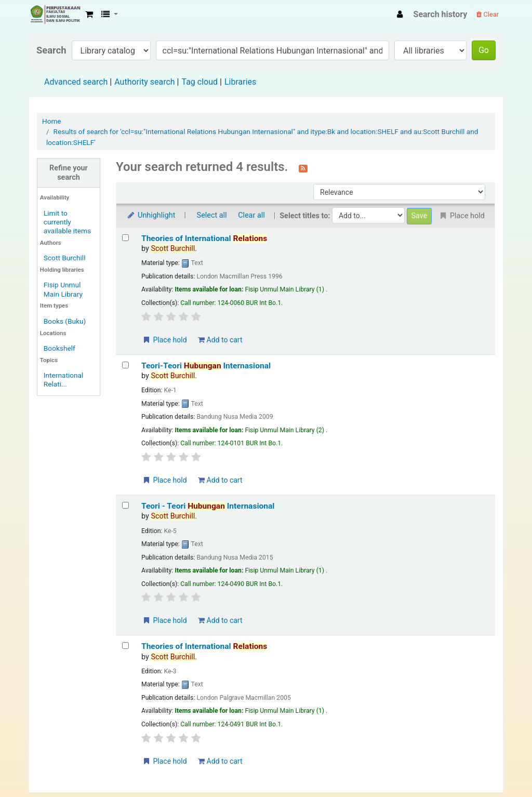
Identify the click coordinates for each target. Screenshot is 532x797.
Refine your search (69, 172)
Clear (488, 14)
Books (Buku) (65, 321)
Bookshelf (59, 348)
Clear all (251, 215)
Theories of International (204, 238)
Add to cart (220, 340)
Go (484, 50)
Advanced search (76, 82)
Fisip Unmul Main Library (55, 15)
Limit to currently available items (67, 222)
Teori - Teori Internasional (208, 506)
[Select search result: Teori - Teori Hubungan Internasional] (125, 505)
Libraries (240, 82)
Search (51, 50)
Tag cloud (199, 82)
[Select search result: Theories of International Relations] (125, 238)
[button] (89, 15)
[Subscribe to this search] (303, 168)
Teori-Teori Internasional (206, 366)
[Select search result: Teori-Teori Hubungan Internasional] (125, 365)
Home (52, 121)
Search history (441, 14)
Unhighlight (151, 215)
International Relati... (64, 380)
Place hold (164, 340)
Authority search (144, 82)
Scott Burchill (65, 258)
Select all (212, 215)
